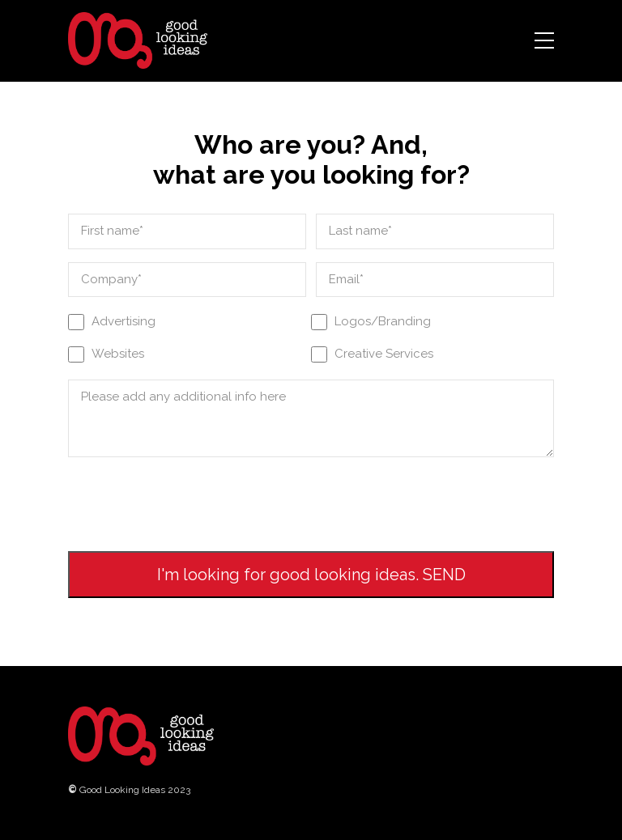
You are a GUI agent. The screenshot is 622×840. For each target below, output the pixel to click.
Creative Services (384, 354)
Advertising (124, 321)
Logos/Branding (383, 321)
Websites (118, 354)
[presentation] (191, 502)
